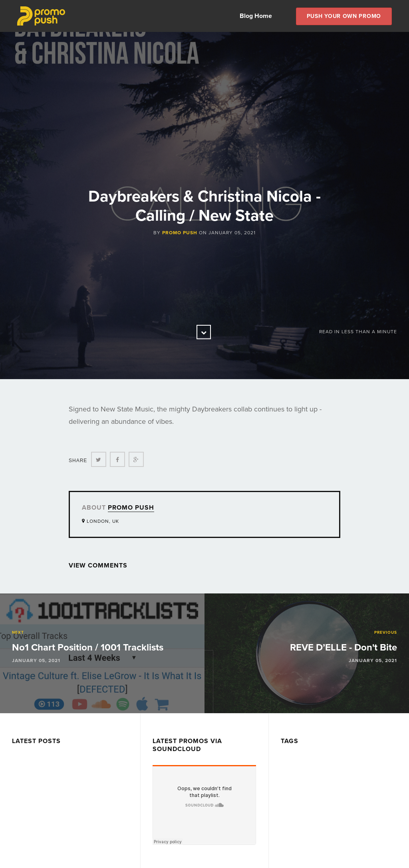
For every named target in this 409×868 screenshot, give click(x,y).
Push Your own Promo (344, 16)
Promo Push (180, 233)
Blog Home (256, 16)
